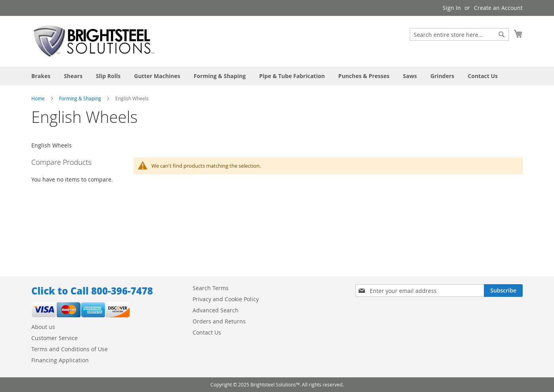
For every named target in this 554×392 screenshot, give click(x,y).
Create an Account (498, 8)
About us (43, 327)
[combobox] (459, 34)
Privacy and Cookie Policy (226, 299)
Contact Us (207, 332)
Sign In (452, 8)
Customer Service (54, 338)
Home (38, 98)
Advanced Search (216, 310)
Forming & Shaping (80, 98)
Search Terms (211, 288)
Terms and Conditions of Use (70, 349)
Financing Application (60, 360)
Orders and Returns (219, 321)
